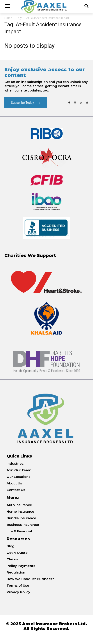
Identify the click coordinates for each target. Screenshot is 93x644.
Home (8, 18)
